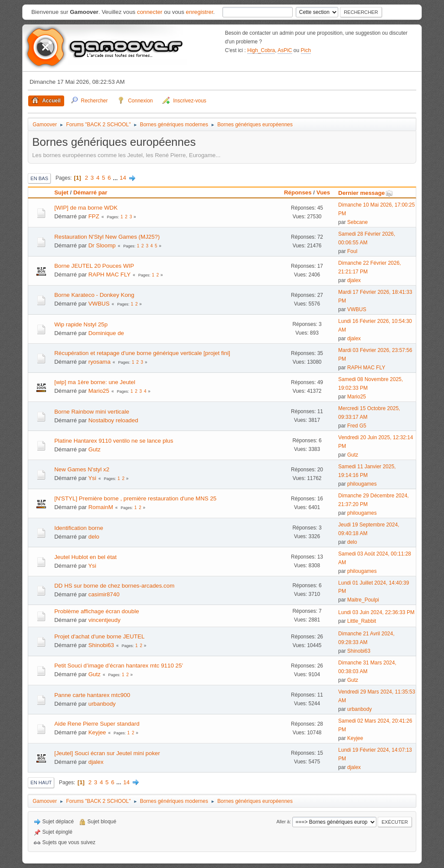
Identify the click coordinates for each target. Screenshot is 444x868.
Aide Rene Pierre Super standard (97, 724)
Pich (306, 50)
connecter (150, 12)
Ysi (92, 478)
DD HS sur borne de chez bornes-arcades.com (114, 586)
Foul (352, 251)
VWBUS (99, 304)
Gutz (95, 449)
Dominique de (106, 333)
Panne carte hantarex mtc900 (92, 695)
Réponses (298, 192)
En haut (41, 783)
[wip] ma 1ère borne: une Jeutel (95, 382)
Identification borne (79, 528)
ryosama (100, 362)
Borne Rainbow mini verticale (92, 412)
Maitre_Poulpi (363, 600)
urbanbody (102, 704)
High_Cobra (261, 50)
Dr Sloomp (102, 245)
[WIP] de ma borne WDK (86, 208)
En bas (39, 178)
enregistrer (200, 12)
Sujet (61, 192)
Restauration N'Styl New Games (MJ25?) (107, 237)
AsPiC (285, 50)
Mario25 (99, 391)
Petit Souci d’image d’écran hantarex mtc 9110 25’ (119, 666)
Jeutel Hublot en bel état (85, 557)
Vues (323, 192)
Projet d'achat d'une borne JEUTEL (99, 636)
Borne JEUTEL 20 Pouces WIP (94, 266)
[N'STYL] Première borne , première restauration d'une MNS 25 (135, 498)
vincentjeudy (104, 620)
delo (94, 537)
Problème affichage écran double (96, 611)
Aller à (283, 822)
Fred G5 (357, 426)
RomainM (101, 507)
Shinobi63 (101, 645)
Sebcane (357, 222)
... (116, 178)
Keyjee (97, 732)
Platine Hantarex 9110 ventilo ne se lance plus (114, 441)
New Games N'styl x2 (82, 469)
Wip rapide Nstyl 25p (81, 324)
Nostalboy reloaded (113, 420)
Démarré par (90, 192)
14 (123, 178)
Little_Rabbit (362, 621)
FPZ (94, 216)
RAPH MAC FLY (110, 275)
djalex (354, 280)
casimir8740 (104, 594)
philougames (362, 484)
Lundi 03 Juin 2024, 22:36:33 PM (376, 612)
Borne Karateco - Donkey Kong (94, 295)
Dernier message (365, 193)
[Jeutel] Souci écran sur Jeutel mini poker (107, 753)
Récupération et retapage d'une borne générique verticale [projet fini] (142, 353)
